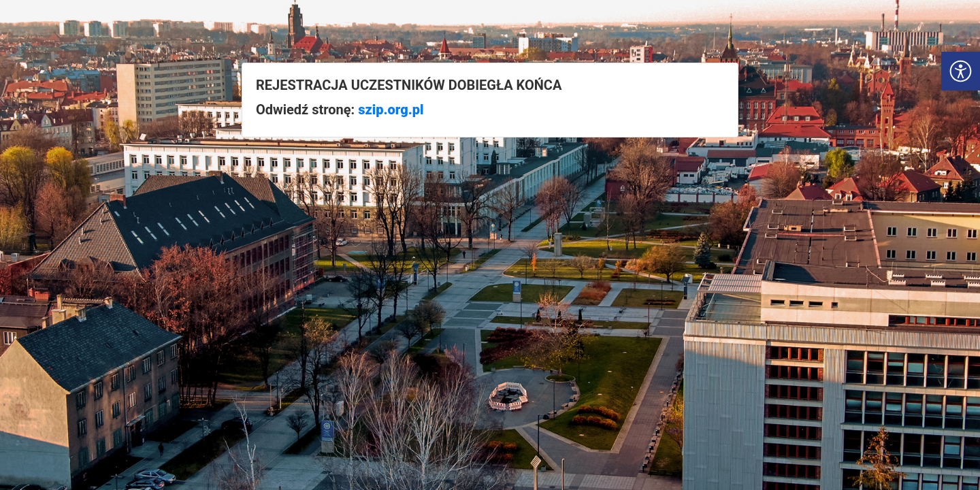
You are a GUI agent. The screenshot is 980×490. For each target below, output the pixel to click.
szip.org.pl (391, 110)
